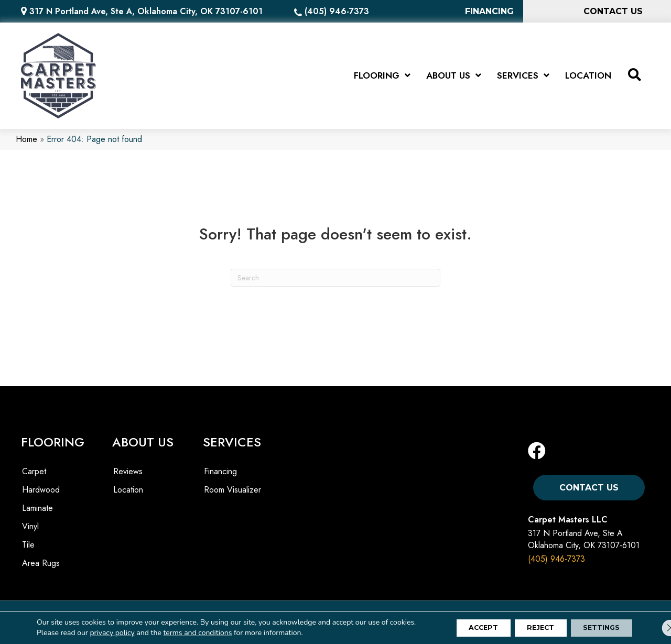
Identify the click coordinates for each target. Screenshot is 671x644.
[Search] (335, 282)
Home (26, 144)
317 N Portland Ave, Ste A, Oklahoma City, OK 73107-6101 (146, 11)
